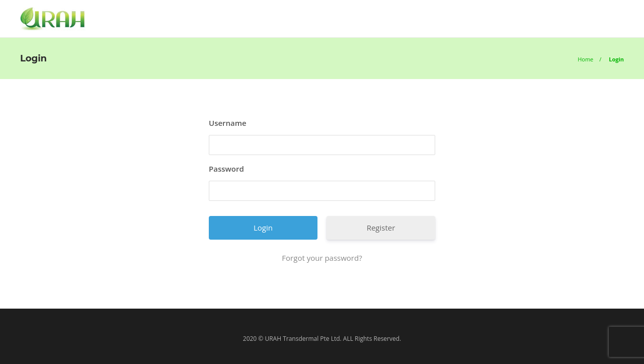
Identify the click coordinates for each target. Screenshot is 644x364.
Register (381, 228)
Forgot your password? (322, 258)
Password (226, 169)
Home (585, 59)
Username (228, 123)
